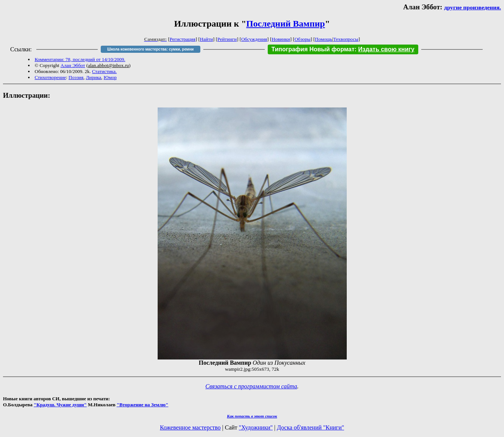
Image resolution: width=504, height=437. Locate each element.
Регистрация (183, 39)
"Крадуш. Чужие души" (60, 405)
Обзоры (302, 39)
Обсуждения (254, 39)
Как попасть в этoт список (252, 416)
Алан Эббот (73, 65)
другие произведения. (473, 7)
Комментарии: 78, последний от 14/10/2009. (80, 59)
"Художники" (256, 427)
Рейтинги (227, 39)
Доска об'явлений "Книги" (310, 427)
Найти (207, 39)
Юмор (110, 77)
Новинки (281, 39)
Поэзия (76, 77)
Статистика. (104, 71)
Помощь (324, 39)
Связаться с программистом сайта (251, 386)
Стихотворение (51, 77)
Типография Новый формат (313, 49)
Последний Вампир (286, 24)
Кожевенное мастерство (190, 427)
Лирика (93, 77)
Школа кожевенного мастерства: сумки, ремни (150, 49)
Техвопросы (346, 39)
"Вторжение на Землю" (142, 405)
